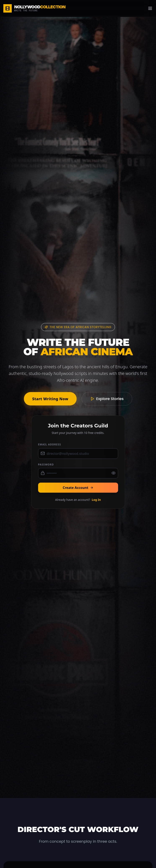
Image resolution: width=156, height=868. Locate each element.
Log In (96, 500)
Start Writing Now (50, 399)
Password (46, 465)
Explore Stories (107, 399)
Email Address (50, 444)
